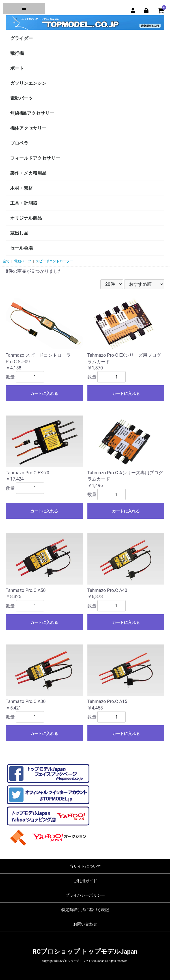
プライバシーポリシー (85, 895)
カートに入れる (44, 393)
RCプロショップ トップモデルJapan (85, 952)
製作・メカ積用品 (28, 173)
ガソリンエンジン (28, 83)
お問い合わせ (85, 924)
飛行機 (17, 53)
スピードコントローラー (54, 261)
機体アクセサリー (28, 128)
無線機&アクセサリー (32, 113)
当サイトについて (85, 866)
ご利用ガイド (85, 881)
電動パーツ (21, 98)
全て (6, 261)
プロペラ (19, 143)
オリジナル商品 (26, 218)
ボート (17, 68)
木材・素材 (21, 188)
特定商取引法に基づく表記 (85, 910)
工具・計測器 (24, 203)
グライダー (21, 38)
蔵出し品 (19, 233)
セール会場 (21, 248)
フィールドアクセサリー (35, 158)
